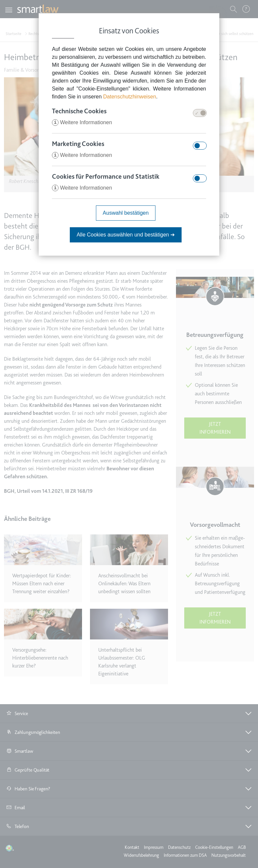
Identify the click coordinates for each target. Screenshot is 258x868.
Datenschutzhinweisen (130, 97)
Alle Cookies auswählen (126, 235)
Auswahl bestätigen (126, 213)
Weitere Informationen (82, 122)
